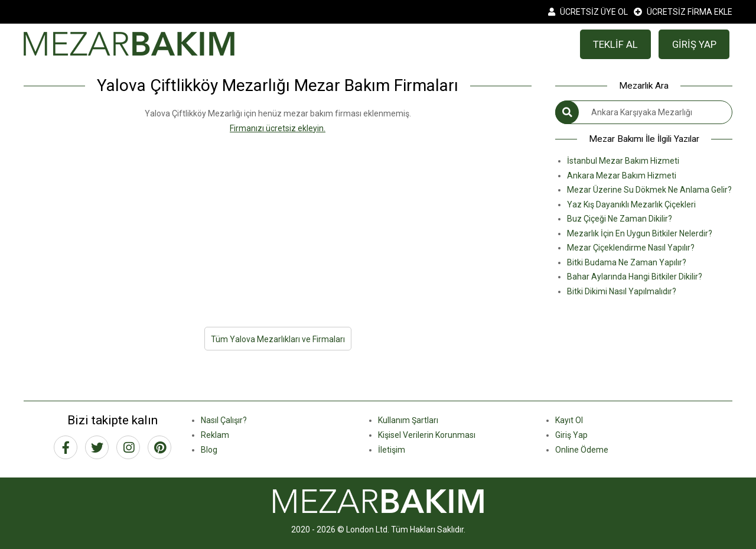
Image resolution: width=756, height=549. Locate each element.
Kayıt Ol (569, 420)
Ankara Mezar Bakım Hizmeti (622, 176)
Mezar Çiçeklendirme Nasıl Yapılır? (631, 248)
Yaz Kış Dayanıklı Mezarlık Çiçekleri (631, 204)
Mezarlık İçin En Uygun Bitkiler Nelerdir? (640, 233)
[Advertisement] (278, 218)
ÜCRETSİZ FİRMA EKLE (683, 12)
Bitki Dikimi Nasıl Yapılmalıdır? (622, 291)
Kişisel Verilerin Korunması (427, 435)
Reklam (215, 435)
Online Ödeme (582, 450)
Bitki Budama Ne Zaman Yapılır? (627, 262)
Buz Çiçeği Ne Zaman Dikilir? (620, 219)
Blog (209, 450)
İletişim (392, 450)
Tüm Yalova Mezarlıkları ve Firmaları (278, 339)
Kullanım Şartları (408, 420)
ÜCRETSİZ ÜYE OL (588, 12)
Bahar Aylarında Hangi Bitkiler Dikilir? (635, 277)
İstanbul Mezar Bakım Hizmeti (623, 161)
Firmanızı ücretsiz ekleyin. (278, 128)
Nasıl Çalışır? (224, 420)
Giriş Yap (571, 435)
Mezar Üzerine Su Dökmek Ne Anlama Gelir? (649, 190)
